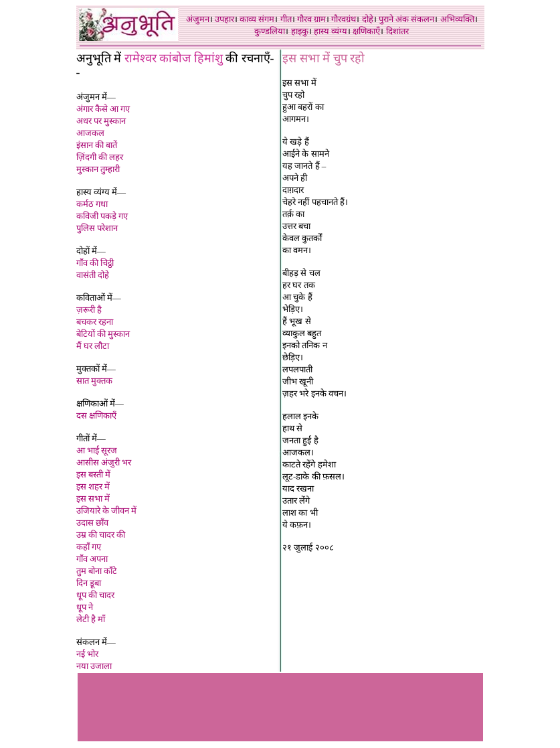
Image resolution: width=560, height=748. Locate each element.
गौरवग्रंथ (344, 19)
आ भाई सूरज (97, 450)
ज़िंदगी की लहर (100, 157)
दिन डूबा (89, 583)
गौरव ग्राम (311, 19)
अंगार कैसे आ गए (103, 109)
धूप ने (85, 607)
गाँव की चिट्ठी (95, 263)
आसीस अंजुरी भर (104, 462)
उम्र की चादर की (101, 535)
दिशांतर (397, 31)
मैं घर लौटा (93, 346)
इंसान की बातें (97, 145)
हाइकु (300, 31)
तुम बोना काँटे (97, 571)
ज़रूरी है (89, 310)
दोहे (368, 19)
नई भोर (87, 654)
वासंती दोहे (93, 275)
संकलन (423, 19)
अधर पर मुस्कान (101, 121)
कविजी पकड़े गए (102, 216)
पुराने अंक (394, 19)
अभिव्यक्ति (457, 19)
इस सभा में (93, 499)
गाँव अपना (92, 559)
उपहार (224, 19)
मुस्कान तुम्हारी (98, 169)
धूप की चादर (96, 595)
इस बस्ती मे (94, 474)
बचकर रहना (95, 322)
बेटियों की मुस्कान (103, 334)
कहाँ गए (89, 547)
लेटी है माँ (91, 619)
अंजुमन (198, 19)
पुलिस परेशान (97, 228)
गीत (286, 19)
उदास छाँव (92, 523)
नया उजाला (94, 666)
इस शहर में (93, 487)
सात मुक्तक (94, 381)
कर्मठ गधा (92, 204)
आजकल (90, 133)
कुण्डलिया (270, 31)
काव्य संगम (257, 19)
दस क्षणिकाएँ (96, 416)
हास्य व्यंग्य (331, 31)
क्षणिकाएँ (366, 31)
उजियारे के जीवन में (107, 511)
